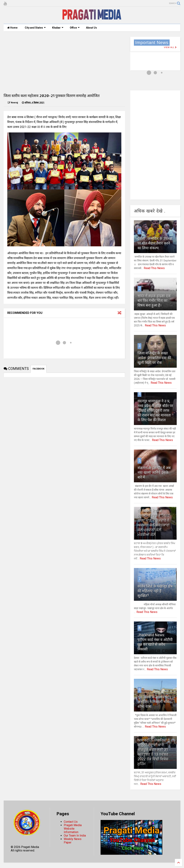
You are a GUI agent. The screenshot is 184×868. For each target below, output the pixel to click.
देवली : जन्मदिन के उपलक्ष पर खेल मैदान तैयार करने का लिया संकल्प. (155, 243)
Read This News (154, 268)
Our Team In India (75, 836)
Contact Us (71, 822)
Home (12, 28)
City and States (35, 28)
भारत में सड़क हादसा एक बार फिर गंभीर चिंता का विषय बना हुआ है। (154, 301)
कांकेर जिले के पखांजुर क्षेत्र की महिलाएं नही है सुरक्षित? (155, 591)
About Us (91, 28)
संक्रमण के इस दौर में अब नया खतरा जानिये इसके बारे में (154, 472)
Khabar (58, 28)
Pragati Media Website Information (73, 829)
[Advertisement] (64, 62)
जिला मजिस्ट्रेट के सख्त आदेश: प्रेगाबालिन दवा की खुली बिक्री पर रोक (154, 358)
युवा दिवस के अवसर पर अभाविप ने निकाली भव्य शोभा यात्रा (153, 702)
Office (75, 28)
